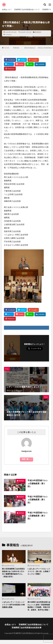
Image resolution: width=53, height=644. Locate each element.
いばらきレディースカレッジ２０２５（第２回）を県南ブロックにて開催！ (39, 571)
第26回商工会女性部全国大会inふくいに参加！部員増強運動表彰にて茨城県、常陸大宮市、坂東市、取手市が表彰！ (39, 606)
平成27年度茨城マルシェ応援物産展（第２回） (38, 516)
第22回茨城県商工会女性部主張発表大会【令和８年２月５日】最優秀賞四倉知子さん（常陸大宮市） (13, 573)
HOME (7, 48)
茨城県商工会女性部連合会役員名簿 (26, 628)
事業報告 (38, 32)
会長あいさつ (7, 9)
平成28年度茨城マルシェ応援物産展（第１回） (38, 483)
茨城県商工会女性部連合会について (27, 9)
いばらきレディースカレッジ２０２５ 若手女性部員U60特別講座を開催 (13, 605)
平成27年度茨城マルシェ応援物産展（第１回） (38, 499)
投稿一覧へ (26, 459)
